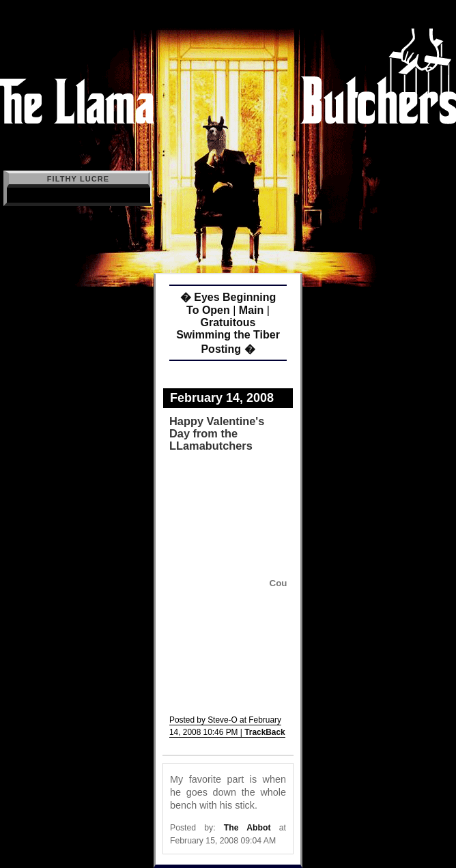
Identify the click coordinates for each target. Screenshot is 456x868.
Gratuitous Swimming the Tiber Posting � (228, 336)
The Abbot (247, 828)
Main (251, 310)
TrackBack (265, 732)
